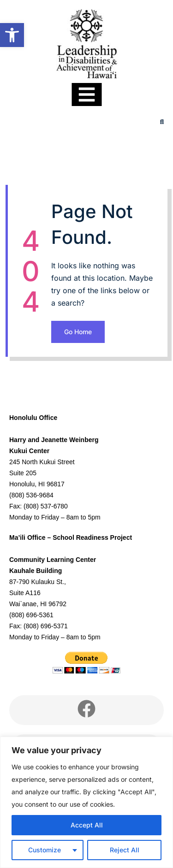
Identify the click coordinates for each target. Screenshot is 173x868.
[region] (86, 802)
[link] (12, 35)
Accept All (87, 825)
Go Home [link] (78, 332)
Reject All (125, 850)
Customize (45, 850)
